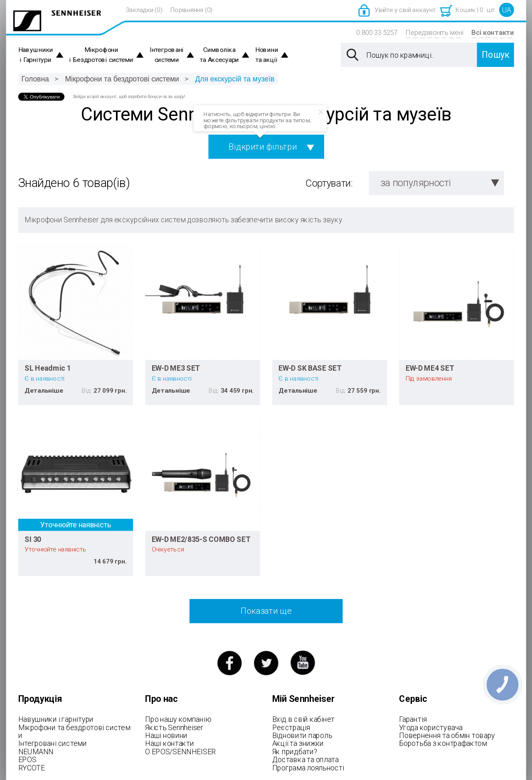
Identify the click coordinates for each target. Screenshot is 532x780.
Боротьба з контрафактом (443, 743)
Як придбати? (295, 751)
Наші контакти (169, 743)
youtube (303, 663)
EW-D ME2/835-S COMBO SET (201, 539)
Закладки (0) (144, 10)
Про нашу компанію (178, 719)
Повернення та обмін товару (447, 736)
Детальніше (44, 390)
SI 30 (33, 539)
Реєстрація (291, 727)
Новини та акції (267, 55)
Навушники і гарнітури (56, 719)
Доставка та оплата (305, 760)
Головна (35, 79)
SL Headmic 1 (48, 368)
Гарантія (413, 719)
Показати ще (266, 611)
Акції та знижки (298, 743)
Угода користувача (431, 727)
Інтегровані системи (167, 55)
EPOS (27, 760)
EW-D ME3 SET (176, 368)
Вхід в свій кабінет (303, 719)
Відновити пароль (302, 736)
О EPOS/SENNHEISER (180, 751)
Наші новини (166, 736)
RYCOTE (32, 768)
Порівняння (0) (191, 10)
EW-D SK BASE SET (310, 368)
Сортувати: (329, 183)
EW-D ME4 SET (430, 368)
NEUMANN (36, 751)
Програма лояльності (308, 768)
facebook (229, 663)
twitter (266, 663)
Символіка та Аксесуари (219, 55)
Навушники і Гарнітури (36, 55)
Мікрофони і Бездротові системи (101, 55)
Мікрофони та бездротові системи (122, 79)
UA (507, 10)
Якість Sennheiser (174, 727)
